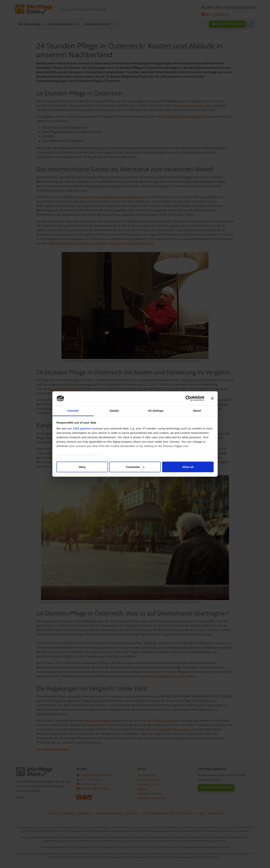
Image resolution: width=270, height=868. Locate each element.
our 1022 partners (80, 428)
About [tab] (197, 410)
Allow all (188, 467)
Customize (135, 467)
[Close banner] (212, 398)
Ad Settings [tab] (156, 410)
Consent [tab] (73, 410)
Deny (82, 467)
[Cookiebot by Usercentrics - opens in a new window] (188, 398)
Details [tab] (114, 410)
